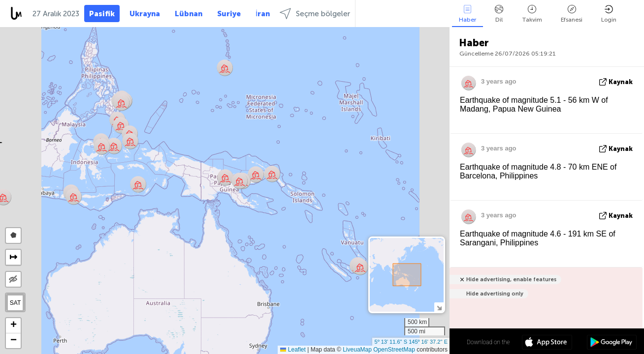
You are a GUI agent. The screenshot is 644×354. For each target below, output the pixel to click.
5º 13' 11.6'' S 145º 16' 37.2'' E (411, 342)
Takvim (532, 14)
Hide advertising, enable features (511, 280)
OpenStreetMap (394, 350)
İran (263, 14)
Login (609, 14)
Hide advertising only (495, 294)
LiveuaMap (357, 350)
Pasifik (102, 14)
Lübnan (189, 14)
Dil (499, 14)
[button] (225, 68)
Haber (467, 14)
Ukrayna (145, 14)
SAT (15, 303)
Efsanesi (572, 14)
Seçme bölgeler (315, 14)
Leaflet (293, 350)
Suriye (229, 14)
